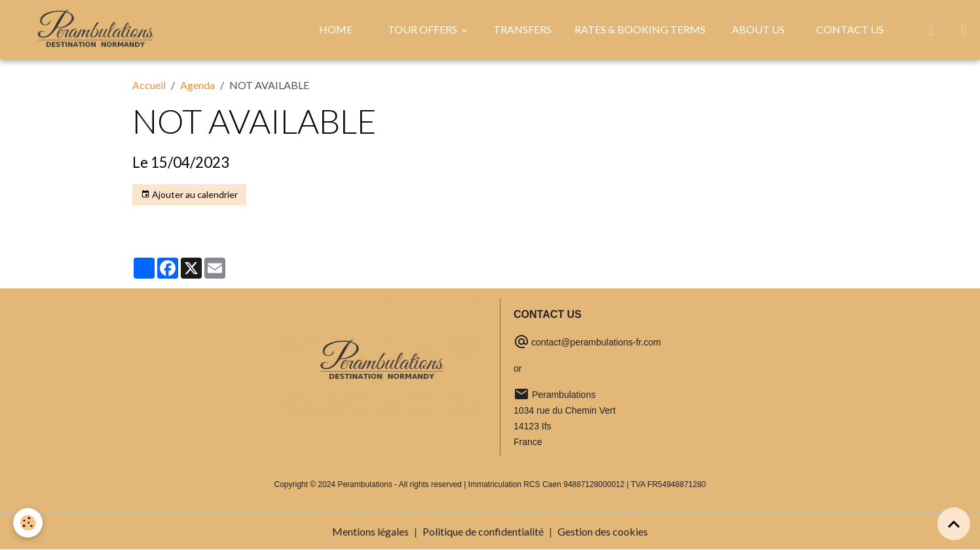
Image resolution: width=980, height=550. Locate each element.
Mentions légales (370, 531)
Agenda (198, 85)
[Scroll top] (954, 524)
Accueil (149, 85)
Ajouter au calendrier (189, 195)
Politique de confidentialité (483, 531)
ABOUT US (758, 29)
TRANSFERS (522, 29)
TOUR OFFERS (424, 29)
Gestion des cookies (603, 531)
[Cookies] (28, 523)
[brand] (98, 29)
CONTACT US (850, 29)
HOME (336, 29)
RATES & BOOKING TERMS (640, 29)
